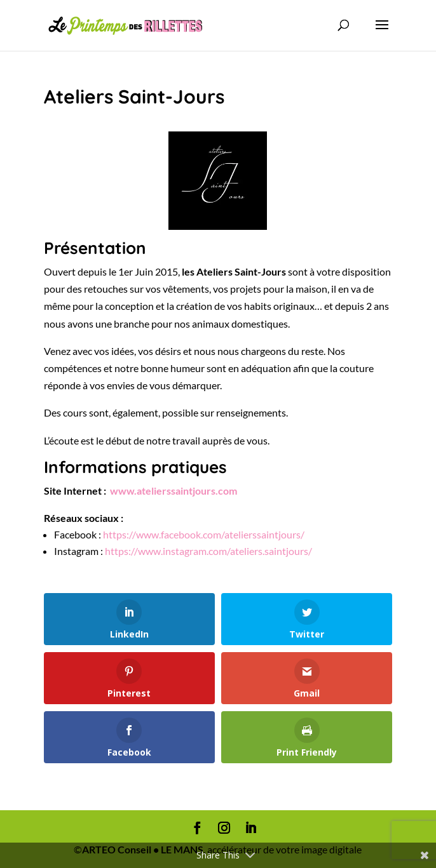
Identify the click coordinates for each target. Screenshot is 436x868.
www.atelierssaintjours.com (174, 491)
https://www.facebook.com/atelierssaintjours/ (204, 534)
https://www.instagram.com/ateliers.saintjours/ (209, 551)
